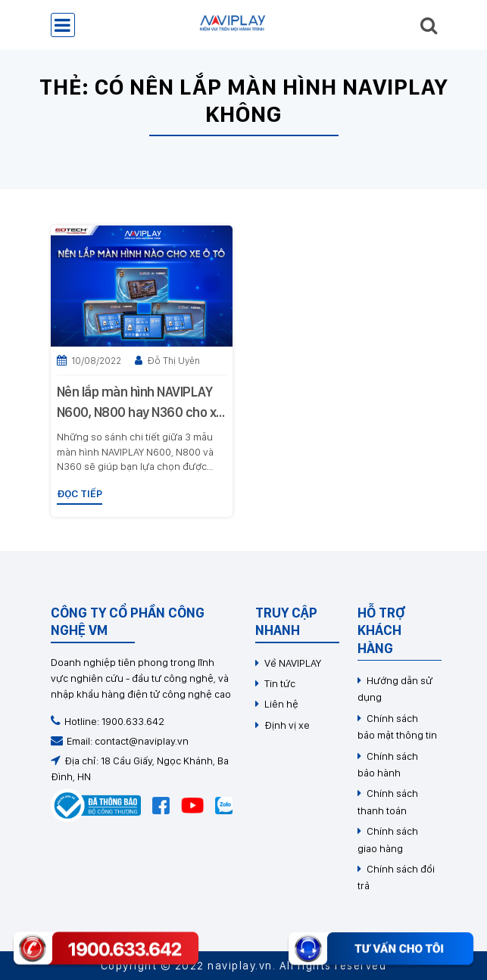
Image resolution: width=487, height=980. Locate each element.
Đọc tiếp (80, 493)
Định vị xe (287, 725)
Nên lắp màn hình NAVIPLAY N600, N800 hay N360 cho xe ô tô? (140, 403)
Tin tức (280, 683)
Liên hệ (281, 704)
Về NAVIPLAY (293, 663)
